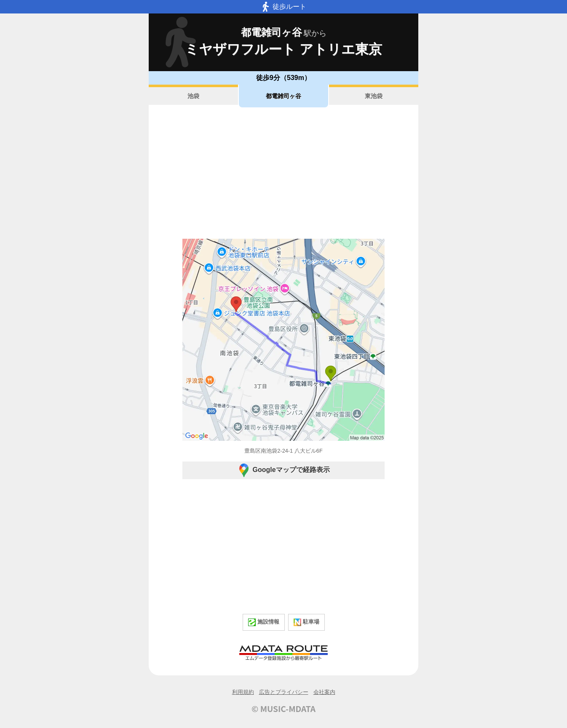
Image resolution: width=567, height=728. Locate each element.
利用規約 (243, 692)
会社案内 (324, 692)
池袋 (193, 96)
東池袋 (374, 96)
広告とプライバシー (284, 692)
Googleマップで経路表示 (283, 470)
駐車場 (306, 622)
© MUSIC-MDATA (283, 709)
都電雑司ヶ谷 (283, 96)
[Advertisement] (283, 173)
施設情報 (264, 622)
